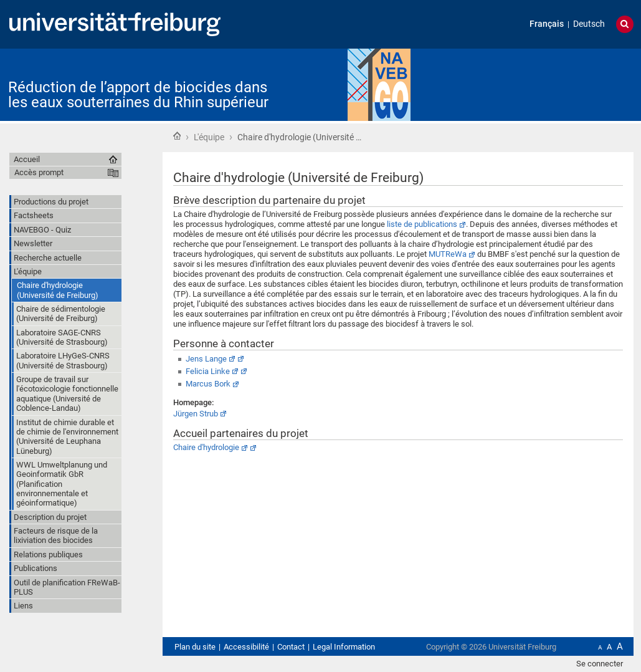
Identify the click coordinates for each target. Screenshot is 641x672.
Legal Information (344, 647)
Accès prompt (39, 172)
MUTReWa (448, 254)
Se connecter (600, 664)
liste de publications (422, 224)
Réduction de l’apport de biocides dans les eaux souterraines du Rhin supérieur (138, 95)
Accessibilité (246, 647)
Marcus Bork (208, 384)
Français (547, 24)
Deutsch (589, 24)
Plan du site (195, 647)
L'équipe (209, 137)
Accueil (177, 136)
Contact (291, 647)
